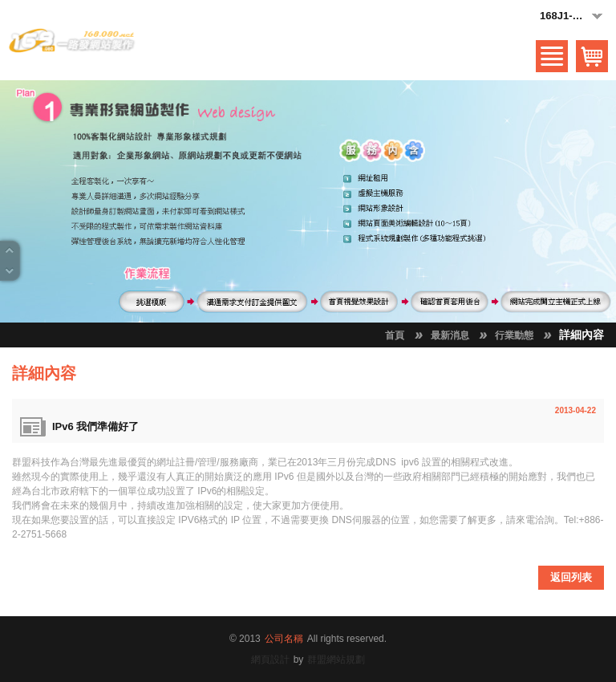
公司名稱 (284, 639)
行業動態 (514, 335)
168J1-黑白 (572, 16)
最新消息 (450, 335)
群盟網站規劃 (336, 660)
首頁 (395, 335)
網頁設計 (270, 660)
